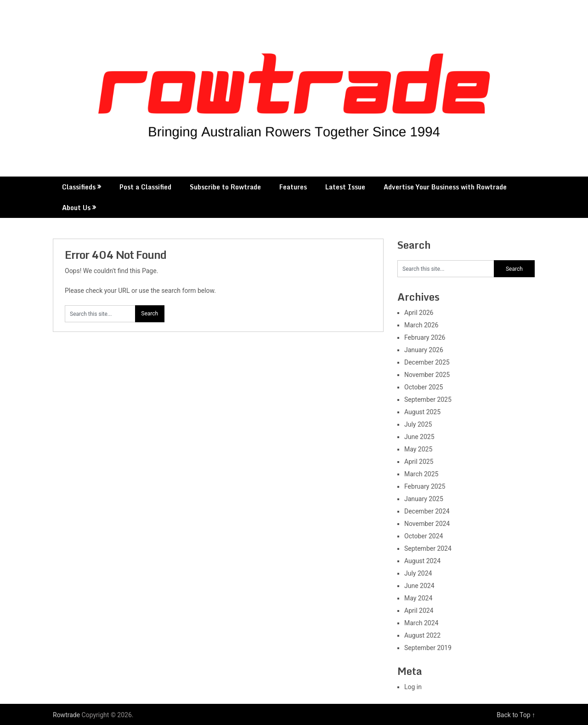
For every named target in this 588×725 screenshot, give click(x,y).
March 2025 (421, 474)
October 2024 (424, 536)
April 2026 (419, 313)
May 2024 (418, 598)
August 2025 (422, 412)
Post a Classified (145, 187)
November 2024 (427, 524)
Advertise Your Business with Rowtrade (445, 187)
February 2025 (425, 486)
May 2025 (418, 449)
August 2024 (422, 561)
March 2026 (421, 325)
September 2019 (428, 648)
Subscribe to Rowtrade (225, 187)
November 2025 (427, 375)
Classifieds (79, 187)
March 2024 (421, 623)
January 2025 (424, 499)
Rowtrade (66, 715)
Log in (413, 687)
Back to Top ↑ (516, 715)
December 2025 (427, 362)
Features (293, 187)
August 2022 (422, 635)
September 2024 (428, 548)
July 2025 (418, 424)
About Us (76, 208)
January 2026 (424, 350)
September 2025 (428, 400)
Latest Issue (345, 187)
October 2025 (424, 387)
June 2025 (419, 437)
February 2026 (425, 337)
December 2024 (427, 511)
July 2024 (418, 573)
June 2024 (419, 586)
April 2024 (419, 611)
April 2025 (419, 462)
